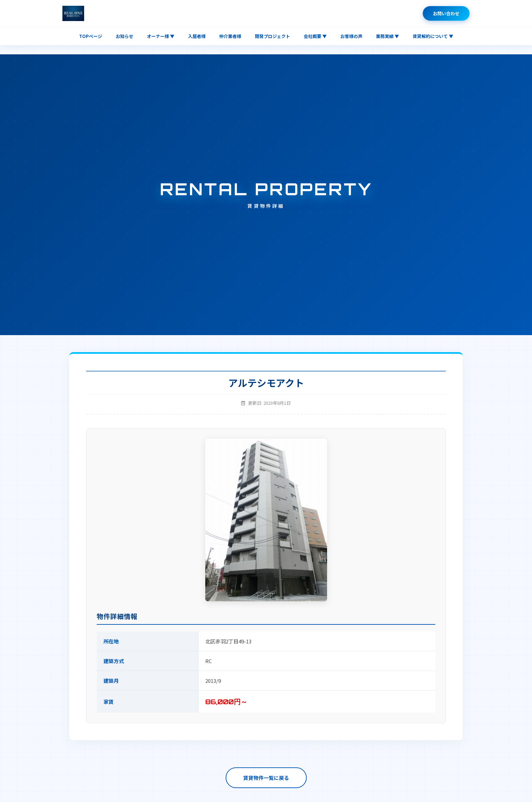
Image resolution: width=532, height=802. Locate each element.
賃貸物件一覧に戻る (266, 778)
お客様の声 (351, 36)
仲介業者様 (230, 36)
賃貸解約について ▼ (433, 36)
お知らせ (125, 36)
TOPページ (91, 36)
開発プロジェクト (272, 36)
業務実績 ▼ (387, 36)
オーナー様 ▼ (161, 36)
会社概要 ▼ (315, 36)
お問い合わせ (446, 13)
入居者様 (197, 36)
